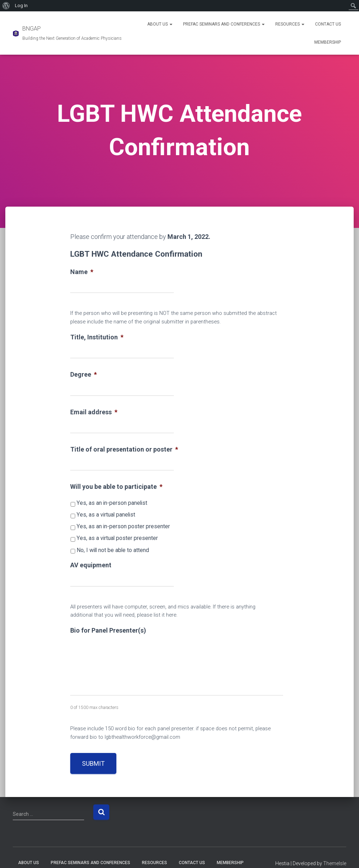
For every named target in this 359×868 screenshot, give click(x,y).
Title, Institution (97, 337)
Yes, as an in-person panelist (112, 503)
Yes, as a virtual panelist (106, 515)
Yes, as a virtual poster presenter (117, 538)
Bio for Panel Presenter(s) (108, 630)
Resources (290, 24)
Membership (328, 42)
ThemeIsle (335, 863)
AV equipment (91, 565)
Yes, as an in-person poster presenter (123, 526)
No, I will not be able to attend (113, 550)
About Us (160, 24)
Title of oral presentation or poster (124, 449)
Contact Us (328, 24)
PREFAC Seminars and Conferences (224, 24)
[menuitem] (6, 6)
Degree (84, 374)
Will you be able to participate (116, 487)
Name (82, 272)
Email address (94, 412)
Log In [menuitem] (21, 6)
